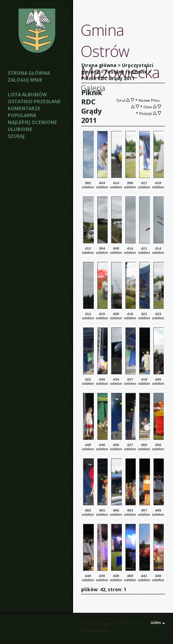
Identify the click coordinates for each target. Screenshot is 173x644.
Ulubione (20, 129)
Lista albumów (27, 95)
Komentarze (24, 108)
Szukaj (16, 136)
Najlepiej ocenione (32, 122)
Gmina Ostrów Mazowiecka (120, 51)
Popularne (22, 115)
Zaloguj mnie (25, 80)
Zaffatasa (91, 631)
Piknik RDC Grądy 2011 (108, 78)
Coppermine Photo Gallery (120, 624)
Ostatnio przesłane (34, 101)
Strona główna (29, 73)
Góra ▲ (158, 623)
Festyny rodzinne (126, 72)
